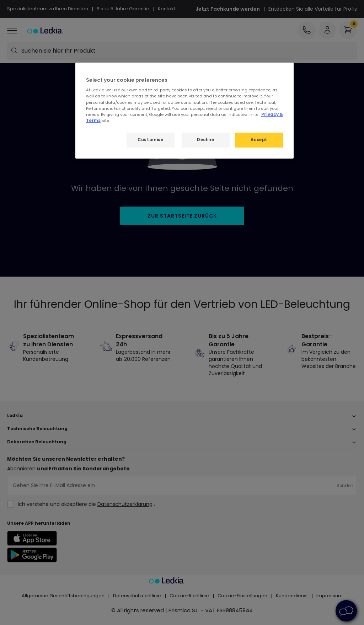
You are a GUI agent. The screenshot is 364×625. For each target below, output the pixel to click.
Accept (259, 140)
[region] (184, 111)
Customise (150, 140)
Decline (205, 140)
